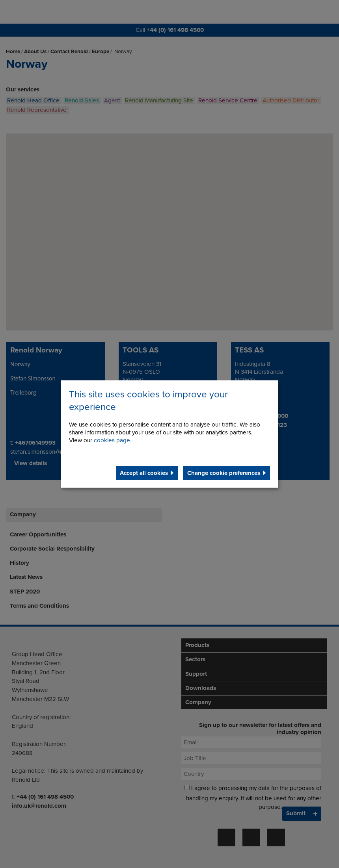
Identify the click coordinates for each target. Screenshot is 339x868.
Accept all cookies (144, 473)
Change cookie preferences (224, 473)
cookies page (112, 440)
